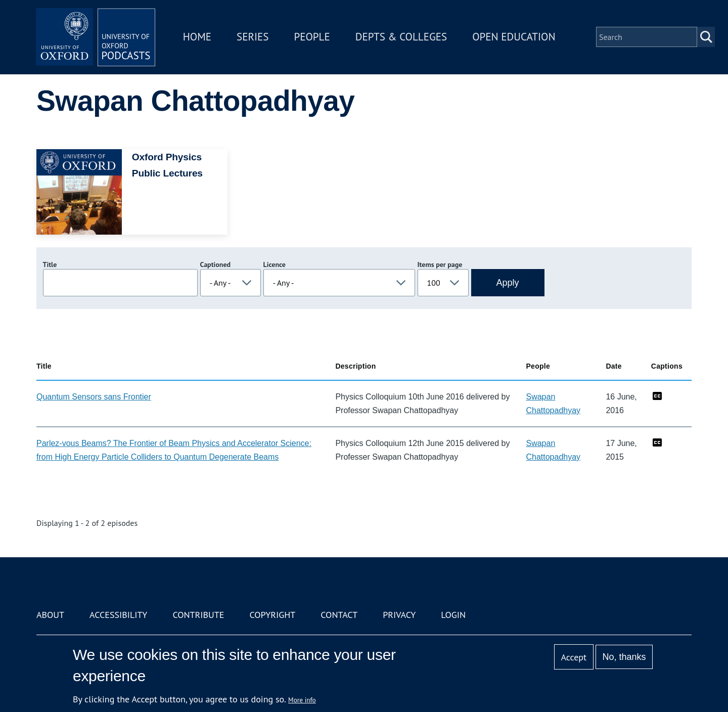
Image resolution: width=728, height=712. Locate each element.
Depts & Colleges (402, 37)
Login (453, 615)
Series (254, 37)
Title (50, 264)
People (313, 37)
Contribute (198, 615)
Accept (574, 657)
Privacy (399, 615)
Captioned (216, 264)
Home (198, 37)
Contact (339, 615)
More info (302, 700)
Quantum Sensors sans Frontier (94, 397)
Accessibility (118, 615)
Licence (275, 264)
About (50, 615)
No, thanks (624, 657)
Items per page (440, 264)
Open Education (515, 37)
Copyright (272, 615)
